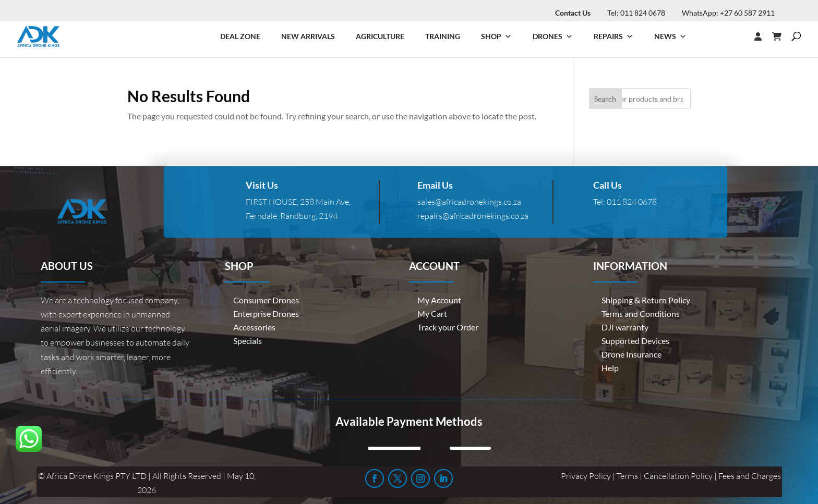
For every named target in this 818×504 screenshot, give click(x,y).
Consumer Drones (266, 300)
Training (443, 36)
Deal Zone (240, 36)
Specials (248, 341)
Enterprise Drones (266, 314)
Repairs (613, 36)
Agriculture (380, 36)
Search (605, 99)
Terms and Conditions (641, 314)
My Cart (432, 314)
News (670, 36)
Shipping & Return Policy (646, 300)
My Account (439, 300)
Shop (496, 36)
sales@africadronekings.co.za (469, 202)
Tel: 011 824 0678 (636, 13)
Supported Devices (635, 341)
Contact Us (573, 13)
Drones (553, 36)
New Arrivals (308, 36)
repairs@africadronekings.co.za (473, 216)
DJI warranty (625, 327)
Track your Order (448, 327)
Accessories (254, 327)
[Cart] (782, 36)
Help (610, 368)
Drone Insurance (631, 354)
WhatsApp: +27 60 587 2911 (728, 13)
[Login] (737, 36)
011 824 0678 (632, 202)
